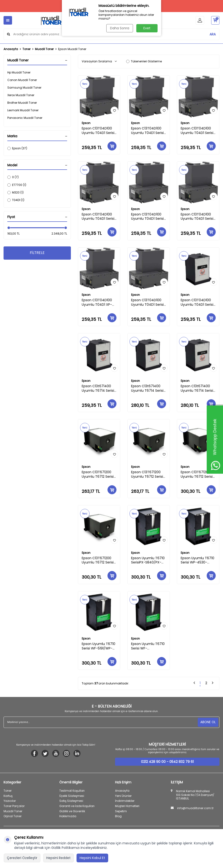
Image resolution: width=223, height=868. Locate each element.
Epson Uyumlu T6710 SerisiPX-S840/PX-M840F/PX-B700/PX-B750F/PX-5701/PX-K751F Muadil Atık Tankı (148, 560)
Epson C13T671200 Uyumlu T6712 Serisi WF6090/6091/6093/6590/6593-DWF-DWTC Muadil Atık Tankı (99, 560)
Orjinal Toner (13, 816)
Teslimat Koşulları (72, 791)
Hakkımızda (68, 816)
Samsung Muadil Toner (24, 88)
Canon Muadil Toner (22, 80)
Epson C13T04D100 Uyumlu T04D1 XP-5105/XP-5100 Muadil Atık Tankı (98, 302)
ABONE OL (208, 722)
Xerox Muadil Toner (21, 95)
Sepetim (121, 811)
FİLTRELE (37, 253)
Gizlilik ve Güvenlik (72, 811)
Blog (118, 816)
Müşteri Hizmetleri (127, 806)
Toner (26, 49)
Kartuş (8, 796)
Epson (86, 123)
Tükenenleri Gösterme (144, 61)
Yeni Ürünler (123, 796)
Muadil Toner (44, 49)
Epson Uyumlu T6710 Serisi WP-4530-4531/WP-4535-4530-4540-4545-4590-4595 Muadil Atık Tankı (197, 560)
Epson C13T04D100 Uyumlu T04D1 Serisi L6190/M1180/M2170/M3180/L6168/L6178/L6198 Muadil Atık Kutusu (198, 131)
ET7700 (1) (17, 185)
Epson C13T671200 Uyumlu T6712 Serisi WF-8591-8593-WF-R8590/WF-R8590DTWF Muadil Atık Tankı (147, 474)
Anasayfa (11, 49)
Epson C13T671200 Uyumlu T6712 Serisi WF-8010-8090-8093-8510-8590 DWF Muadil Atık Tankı (197, 474)
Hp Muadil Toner (19, 72)
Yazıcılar (10, 801)
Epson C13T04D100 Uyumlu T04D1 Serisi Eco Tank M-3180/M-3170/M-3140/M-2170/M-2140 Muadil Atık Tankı (198, 217)
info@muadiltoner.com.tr (195, 808)
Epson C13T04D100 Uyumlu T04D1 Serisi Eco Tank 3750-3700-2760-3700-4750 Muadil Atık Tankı (98, 217)
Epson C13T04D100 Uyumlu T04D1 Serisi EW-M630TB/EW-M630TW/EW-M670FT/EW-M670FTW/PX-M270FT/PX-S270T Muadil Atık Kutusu (98, 131)
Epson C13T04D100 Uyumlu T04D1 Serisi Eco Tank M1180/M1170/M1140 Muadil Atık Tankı (147, 217)
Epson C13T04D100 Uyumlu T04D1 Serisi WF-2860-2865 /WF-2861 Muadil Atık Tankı (148, 302)
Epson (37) (17, 148)
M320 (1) (15, 192)
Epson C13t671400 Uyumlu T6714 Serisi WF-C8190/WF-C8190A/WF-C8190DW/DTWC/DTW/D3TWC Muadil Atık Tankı (198, 388)
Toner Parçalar (14, 806)
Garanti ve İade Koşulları (77, 806)
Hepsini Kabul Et (92, 858)
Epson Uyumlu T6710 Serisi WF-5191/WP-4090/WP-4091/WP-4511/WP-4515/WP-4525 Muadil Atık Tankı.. (99, 646)
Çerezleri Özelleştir (22, 858)
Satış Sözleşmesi (71, 801)
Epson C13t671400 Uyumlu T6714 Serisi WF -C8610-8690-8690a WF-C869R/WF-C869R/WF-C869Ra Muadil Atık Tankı (147, 388)
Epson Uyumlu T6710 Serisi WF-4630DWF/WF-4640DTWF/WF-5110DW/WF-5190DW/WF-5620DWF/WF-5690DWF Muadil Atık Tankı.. (148, 646)
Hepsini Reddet (58, 858)
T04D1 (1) (16, 200)
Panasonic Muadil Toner (25, 118)
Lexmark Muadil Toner (23, 110)
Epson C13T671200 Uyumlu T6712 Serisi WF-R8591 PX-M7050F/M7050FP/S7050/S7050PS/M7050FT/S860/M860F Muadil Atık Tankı (99, 474)
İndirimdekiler (125, 801)
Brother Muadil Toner (22, 103)
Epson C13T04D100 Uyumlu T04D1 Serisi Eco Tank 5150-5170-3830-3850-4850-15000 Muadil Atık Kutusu (148, 131)
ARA (213, 34)
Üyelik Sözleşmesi (72, 796)
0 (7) (13, 177)
